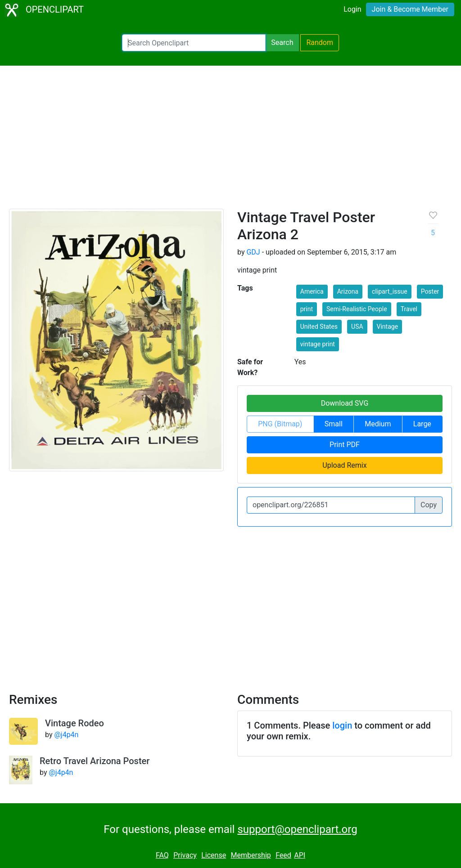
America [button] (312, 291)
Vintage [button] (388, 327)
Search (282, 43)
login (342, 725)
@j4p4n (66, 735)
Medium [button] (378, 424)
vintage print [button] (318, 344)
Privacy (185, 855)
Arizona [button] (348, 291)
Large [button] (422, 424)
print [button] (307, 309)
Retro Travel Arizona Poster (95, 761)
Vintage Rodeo (75, 723)
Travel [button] (409, 309)
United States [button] (319, 327)
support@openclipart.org (297, 829)
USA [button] (357, 327)
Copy (429, 505)
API (300, 855)
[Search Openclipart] (194, 43)
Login (352, 9)
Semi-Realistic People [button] (357, 309)
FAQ (162, 855)
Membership (251, 855)
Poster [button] (430, 291)
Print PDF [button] (345, 445)
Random (320, 43)
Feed (283, 855)
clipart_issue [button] (390, 291)
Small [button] (334, 424)
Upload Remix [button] (344, 465)
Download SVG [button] (345, 403)
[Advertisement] (230, 141)
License (214, 855)
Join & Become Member (410, 9)
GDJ (253, 252)
